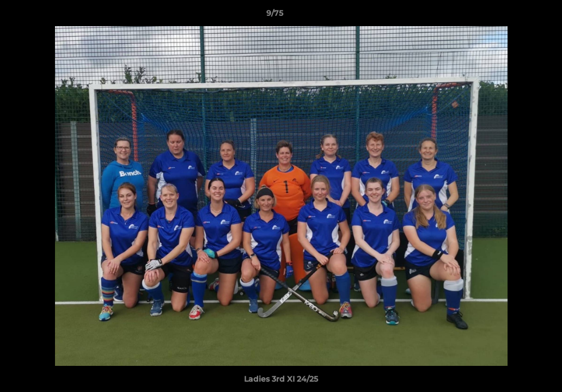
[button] (516, 16)
